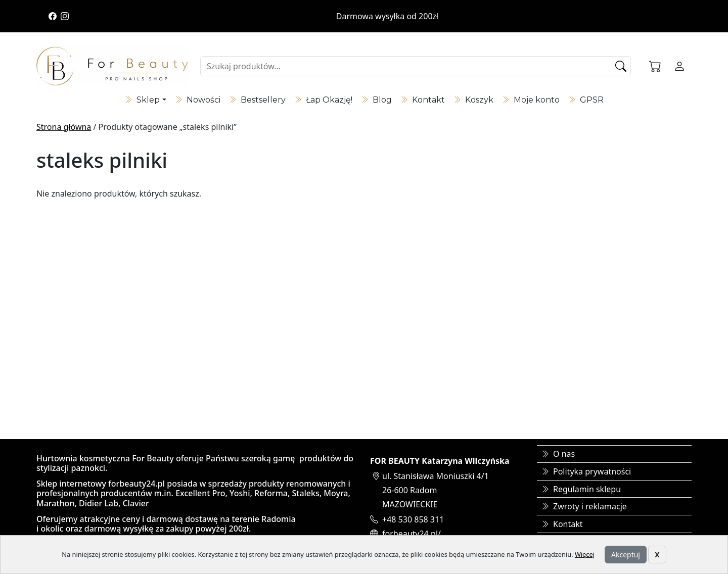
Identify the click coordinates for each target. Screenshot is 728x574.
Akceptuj (626, 555)
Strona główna (64, 127)
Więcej (585, 554)
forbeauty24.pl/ (412, 534)
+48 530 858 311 (413, 519)
